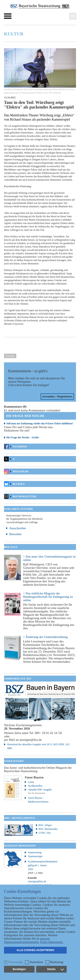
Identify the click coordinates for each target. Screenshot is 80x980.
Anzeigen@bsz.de (37, 881)
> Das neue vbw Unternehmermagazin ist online (49, 558)
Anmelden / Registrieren (57, 397)
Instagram (21, 471)
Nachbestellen (35, 786)
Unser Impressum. (52, 942)
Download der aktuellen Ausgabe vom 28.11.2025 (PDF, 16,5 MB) (39, 746)
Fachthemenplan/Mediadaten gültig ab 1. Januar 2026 (40, 867)
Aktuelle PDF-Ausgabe (40, 790)
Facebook (20, 447)
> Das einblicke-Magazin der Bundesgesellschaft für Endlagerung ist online (48, 597)
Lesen (31, 782)
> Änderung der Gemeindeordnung (45, 637)
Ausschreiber (18, 528)
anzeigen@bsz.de (31, 740)
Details (55, 969)
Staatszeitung (35, 852)
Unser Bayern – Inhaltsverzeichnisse (38, 800)
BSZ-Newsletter (24, 496)
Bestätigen (19, 969)
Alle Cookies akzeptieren (35, 950)
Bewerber (15, 534)
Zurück (10, 356)
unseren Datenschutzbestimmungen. (27, 940)
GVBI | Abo (45, 833)
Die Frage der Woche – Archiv (23, 437)
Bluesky (19, 484)
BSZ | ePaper (45, 825)
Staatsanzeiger (35, 856)
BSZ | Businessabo (48, 829)
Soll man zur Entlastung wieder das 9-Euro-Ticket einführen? (40, 423)
